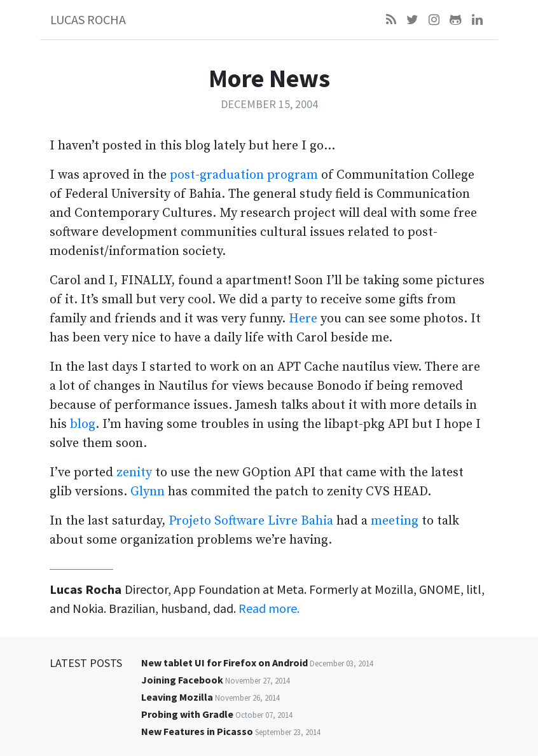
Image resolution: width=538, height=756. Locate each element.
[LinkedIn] (477, 20)
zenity (134, 473)
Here (303, 319)
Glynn (148, 492)
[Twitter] (412, 20)
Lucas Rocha (88, 19)
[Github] (456, 20)
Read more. (269, 608)
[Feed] (391, 20)
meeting (395, 521)
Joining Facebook (182, 680)
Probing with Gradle (187, 714)
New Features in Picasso (197, 731)
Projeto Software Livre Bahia (251, 521)
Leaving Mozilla (177, 697)
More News (269, 78)
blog (83, 424)
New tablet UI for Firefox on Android (224, 663)
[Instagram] (434, 20)
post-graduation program (244, 175)
